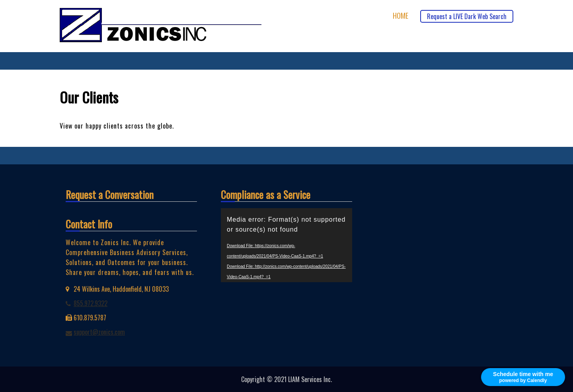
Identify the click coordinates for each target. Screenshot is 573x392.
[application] (286, 245)
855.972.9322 (91, 303)
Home (401, 16)
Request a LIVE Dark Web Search (467, 16)
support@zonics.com (99, 332)
